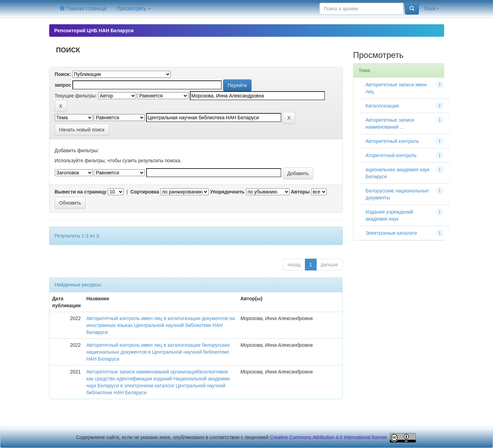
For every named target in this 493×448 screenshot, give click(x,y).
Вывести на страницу (81, 192)
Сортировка (145, 192)
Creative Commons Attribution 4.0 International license (328, 437)
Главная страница (83, 8)
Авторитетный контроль (392, 141)
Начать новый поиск (82, 130)
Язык (432, 9)
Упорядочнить (227, 192)
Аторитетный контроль (391, 155)
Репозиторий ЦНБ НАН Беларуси (94, 31)
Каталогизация (382, 106)
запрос (63, 85)
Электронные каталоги (391, 233)
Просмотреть (134, 9)
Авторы (300, 192)
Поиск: (63, 74)
